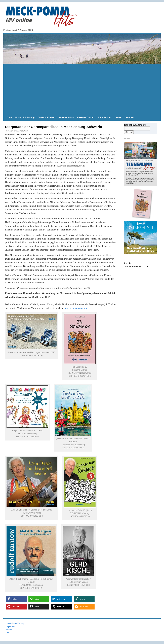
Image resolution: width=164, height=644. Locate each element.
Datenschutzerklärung (15, 623)
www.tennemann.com (76, 308)
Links (8, 632)
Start (10, 117)
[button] (16, 599)
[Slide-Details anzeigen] (142, 204)
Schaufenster (104, 117)
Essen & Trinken (86, 117)
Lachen (118, 117)
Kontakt (130, 117)
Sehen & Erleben (46, 117)
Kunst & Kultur (66, 117)
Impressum (10, 626)
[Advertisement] (82, 89)
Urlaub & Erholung (25, 117)
